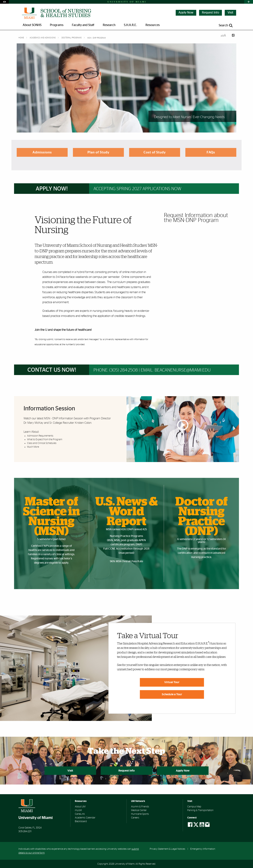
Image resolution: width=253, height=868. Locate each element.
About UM (80, 807)
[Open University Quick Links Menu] (249, 2)
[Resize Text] (223, 36)
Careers (135, 818)
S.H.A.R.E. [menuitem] (130, 25)
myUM (78, 810)
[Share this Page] (232, 36)
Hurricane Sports (140, 814)
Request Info (210, 13)
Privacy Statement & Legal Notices (167, 849)
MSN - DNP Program (97, 38)
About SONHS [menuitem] (32, 25)
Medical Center (139, 810)
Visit (230, 13)
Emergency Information (203, 849)
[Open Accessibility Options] (4, 2)
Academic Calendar (85, 818)
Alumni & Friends (140, 807)
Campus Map (194, 807)
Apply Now (186, 13)
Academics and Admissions (43, 38)
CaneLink (80, 814)
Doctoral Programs (72, 38)
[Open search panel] (226, 26)
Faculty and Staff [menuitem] (83, 25)
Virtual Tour (172, 682)
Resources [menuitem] (153, 25)
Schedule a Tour (172, 694)
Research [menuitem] (109, 25)
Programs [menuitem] (57, 25)
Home (21, 38)
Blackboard (81, 821)
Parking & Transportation (200, 810)
